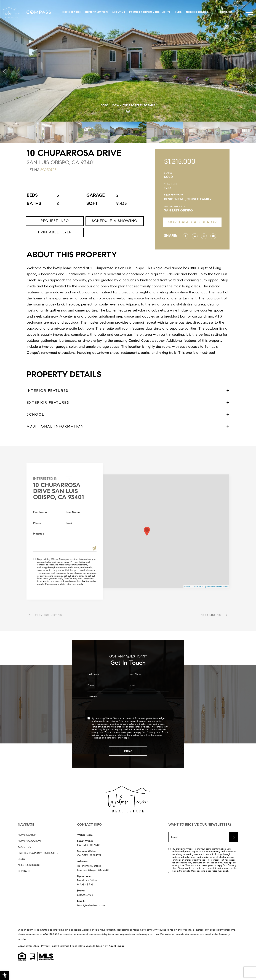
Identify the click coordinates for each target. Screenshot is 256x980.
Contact (226, 12)
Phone (91, 702)
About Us (118, 12)
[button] (5, 975)
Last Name (135, 691)
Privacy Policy (61, 562)
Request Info (55, 238)
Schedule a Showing (114, 238)
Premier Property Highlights (150, 12)
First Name (93, 691)
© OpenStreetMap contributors (215, 587)
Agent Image (117, 946)
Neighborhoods (197, 12)
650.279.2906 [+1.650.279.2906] (85, 895)
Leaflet (187, 587)
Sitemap (65, 946)
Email (133, 702)
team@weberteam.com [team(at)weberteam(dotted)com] (91, 905)
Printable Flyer (55, 250)
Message (92, 713)
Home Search (72, 12)
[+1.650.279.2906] (51, 935)
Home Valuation (96, 12)
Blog (178, 12)
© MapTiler (197, 587)
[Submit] (77, 549)
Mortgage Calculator (210, 222)
